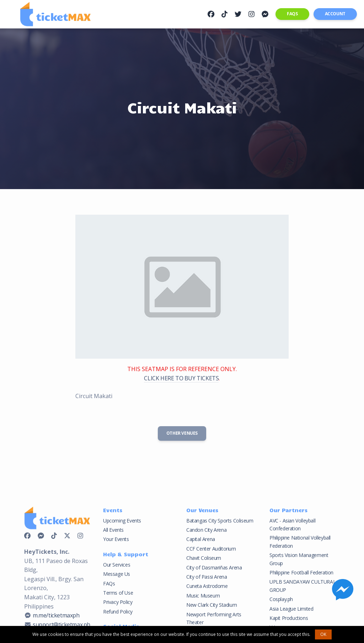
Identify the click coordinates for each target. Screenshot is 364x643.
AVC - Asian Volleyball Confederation (292, 524)
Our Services (117, 565)
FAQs (292, 14)
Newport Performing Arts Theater (214, 618)
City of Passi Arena (207, 577)
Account (335, 14)
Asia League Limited (291, 609)
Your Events (116, 539)
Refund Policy (118, 612)
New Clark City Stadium (212, 605)
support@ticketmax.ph (61, 625)
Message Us (117, 574)
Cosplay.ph (281, 599)
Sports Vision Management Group (299, 559)
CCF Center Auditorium (211, 549)
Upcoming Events (122, 521)
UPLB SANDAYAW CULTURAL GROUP (303, 586)
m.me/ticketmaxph (56, 615)
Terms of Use (118, 593)
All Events (113, 530)
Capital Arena (201, 539)
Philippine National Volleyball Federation (300, 542)
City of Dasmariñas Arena (214, 567)
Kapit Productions (289, 618)
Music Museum (203, 596)
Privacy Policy (118, 602)
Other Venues (182, 433)
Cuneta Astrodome (207, 586)
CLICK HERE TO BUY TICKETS (181, 378)
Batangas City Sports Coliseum (220, 521)
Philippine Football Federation (301, 572)
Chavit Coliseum (204, 558)
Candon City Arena (206, 530)
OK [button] (323, 634)
